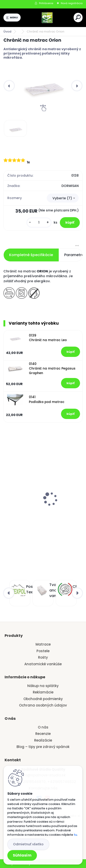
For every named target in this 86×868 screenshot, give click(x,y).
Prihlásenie (46, 3)
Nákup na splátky (43, 686)
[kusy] (39, 223)
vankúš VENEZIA (20, 491)
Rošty (43, 657)
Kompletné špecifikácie (31, 255)
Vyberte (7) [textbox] (62, 198)
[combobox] (63, 198)
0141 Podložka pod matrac (47, 399)
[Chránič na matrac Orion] (43, 86)
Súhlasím (22, 855)
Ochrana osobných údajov (43, 705)
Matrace (43, 644)
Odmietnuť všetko (28, 844)
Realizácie (43, 740)
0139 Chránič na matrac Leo (48, 338)
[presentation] (9, 86)
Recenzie (43, 734)
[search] (78, 17)
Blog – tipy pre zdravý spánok (43, 747)
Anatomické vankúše (43, 664)
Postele (43, 651)
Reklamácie (43, 692)
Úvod (7, 31)
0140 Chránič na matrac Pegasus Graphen (52, 369)
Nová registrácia (72, 3)
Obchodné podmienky (43, 699)
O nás (43, 727)
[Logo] (47, 18)
